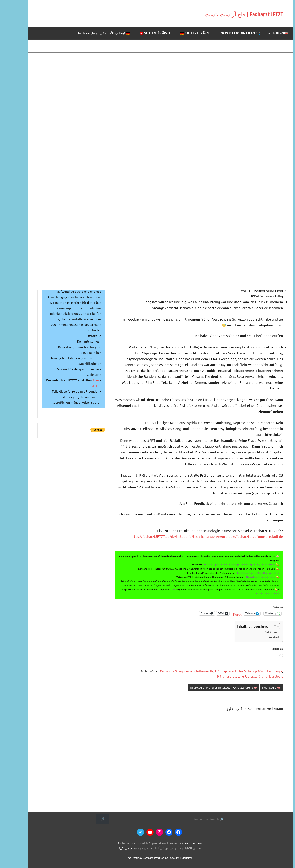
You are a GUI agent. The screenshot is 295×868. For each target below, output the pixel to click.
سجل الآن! (113, 849)
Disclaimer (175, 858)
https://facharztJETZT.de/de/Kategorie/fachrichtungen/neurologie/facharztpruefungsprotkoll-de (194, 536)
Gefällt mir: (259, 632)
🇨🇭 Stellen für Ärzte (142, 33)
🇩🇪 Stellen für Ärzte (183, 33)
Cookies (162, 858)
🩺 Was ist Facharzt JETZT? (228, 33)
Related (261, 637)
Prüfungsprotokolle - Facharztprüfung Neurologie (236, 671)
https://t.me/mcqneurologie (247, 577)
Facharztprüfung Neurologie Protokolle (174, 671)
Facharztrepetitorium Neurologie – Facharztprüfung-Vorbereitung (227, 564)
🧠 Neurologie (258, 688)
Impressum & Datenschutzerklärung (135, 858)
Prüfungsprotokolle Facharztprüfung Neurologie (237, 676)
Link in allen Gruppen (255, 593)
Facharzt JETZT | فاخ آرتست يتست (215, 13)
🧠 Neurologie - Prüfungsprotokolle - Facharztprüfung (206, 688)
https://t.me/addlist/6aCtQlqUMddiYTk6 (245, 573)
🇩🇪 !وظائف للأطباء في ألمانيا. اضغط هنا (91, 33)
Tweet (225, 614)
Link (160, 589)
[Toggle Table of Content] (262, 626)
